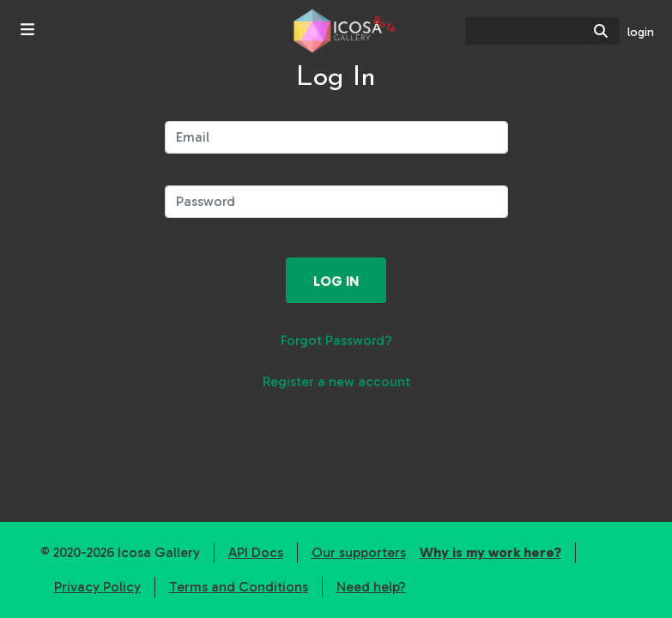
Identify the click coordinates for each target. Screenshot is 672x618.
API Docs (256, 552)
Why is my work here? (490, 552)
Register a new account (336, 382)
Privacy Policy (97, 587)
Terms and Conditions (239, 587)
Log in (336, 281)
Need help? (371, 587)
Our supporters (359, 552)
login (641, 32)
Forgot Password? (336, 340)
